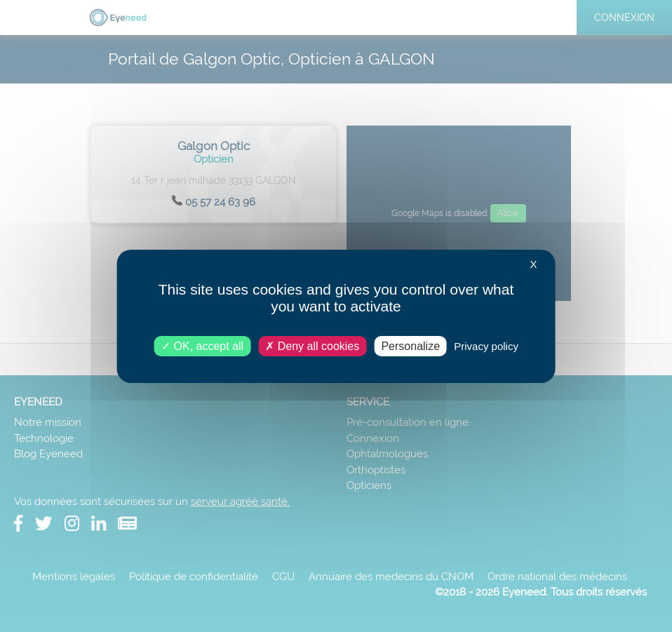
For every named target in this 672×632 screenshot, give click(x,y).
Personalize (410, 345)
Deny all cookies (312, 345)
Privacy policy (486, 345)
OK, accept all (202, 345)
